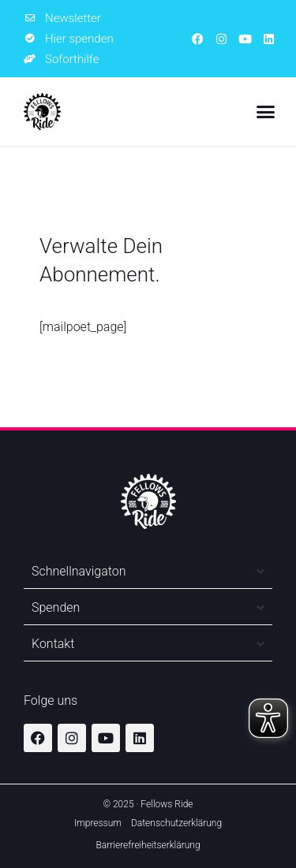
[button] (266, 112)
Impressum (98, 823)
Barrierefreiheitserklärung (148, 845)
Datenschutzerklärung (176, 823)
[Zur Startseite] (42, 112)
